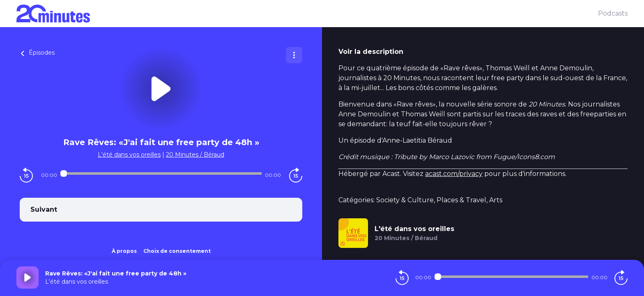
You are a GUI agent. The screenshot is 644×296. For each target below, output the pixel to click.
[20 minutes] (307, 14)
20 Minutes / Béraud (195, 155)
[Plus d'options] (294, 55)
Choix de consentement (177, 251)
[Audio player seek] (161, 173)
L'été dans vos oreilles (129, 155)
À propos (124, 251)
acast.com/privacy (454, 174)
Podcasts (613, 13)
